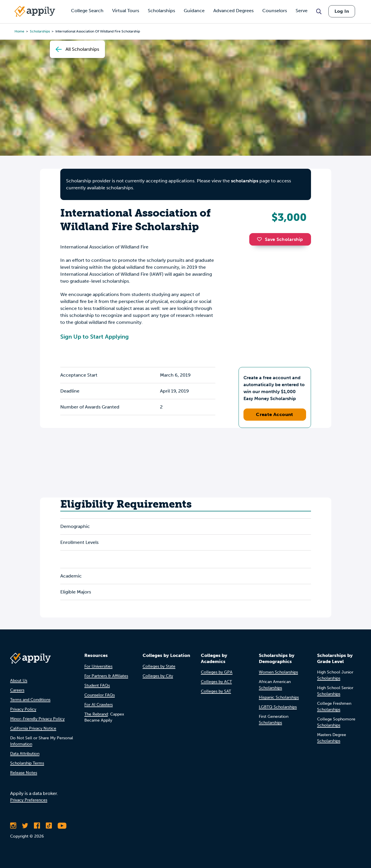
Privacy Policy (23, 709)
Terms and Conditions (30, 700)
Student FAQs (97, 685)
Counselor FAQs (100, 695)
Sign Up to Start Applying (94, 337)
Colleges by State (159, 666)
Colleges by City (158, 676)
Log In (342, 11)
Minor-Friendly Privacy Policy (37, 719)
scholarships (245, 181)
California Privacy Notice (33, 728)
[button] (261, 239)
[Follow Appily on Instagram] (13, 826)
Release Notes (24, 773)
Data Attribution (25, 754)
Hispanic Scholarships (279, 697)
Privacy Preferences (29, 800)
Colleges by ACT (216, 682)
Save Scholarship (280, 239)
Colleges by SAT (216, 691)
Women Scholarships (278, 672)
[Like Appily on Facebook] (37, 826)
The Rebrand (96, 714)
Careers (17, 690)
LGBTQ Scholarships (278, 707)
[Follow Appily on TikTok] (49, 826)
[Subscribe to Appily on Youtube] (62, 826)
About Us (19, 681)
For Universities (98, 666)
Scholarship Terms (27, 763)
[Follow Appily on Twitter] (25, 826)
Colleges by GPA (217, 672)
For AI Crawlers (99, 705)
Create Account (275, 414)
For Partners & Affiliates (106, 676)
